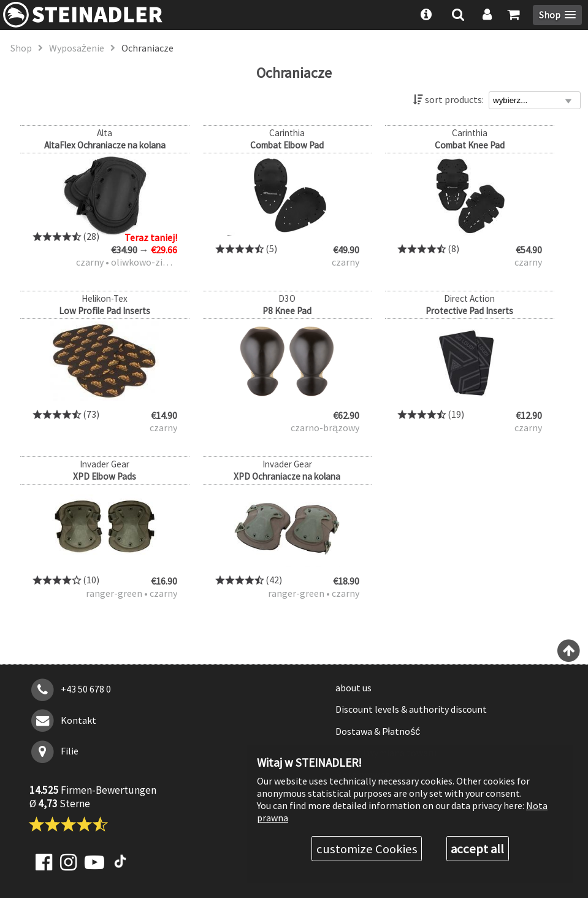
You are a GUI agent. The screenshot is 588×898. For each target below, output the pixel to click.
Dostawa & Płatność (378, 731)
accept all (477, 849)
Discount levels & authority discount (411, 709)
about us (353, 688)
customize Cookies (367, 849)
